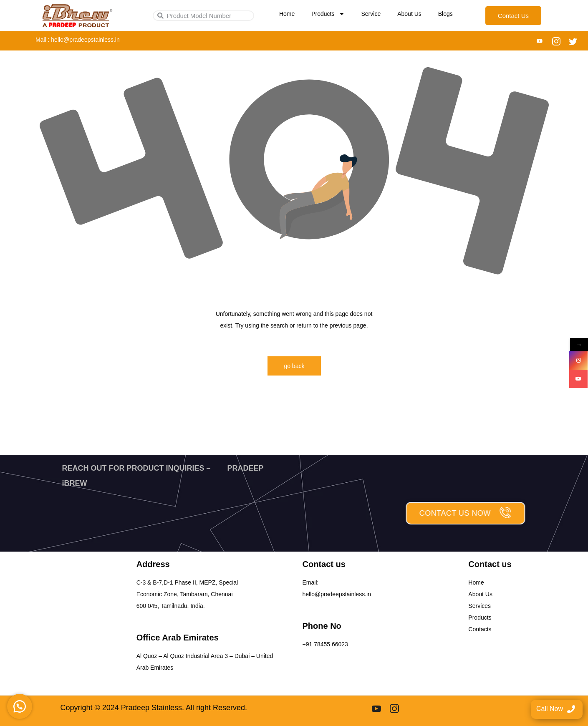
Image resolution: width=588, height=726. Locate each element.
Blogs (445, 14)
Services (479, 606)
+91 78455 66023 (325, 644)
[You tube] (540, 41)
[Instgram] (394, 708)
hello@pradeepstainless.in (337, 594)
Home (287, 14)
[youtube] (376, 708)
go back (294, 366)
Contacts (480, 629)
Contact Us (513, 16)
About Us (409, 14)
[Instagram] (556, 41)
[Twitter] (573, 41)
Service (371, 14)
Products (328, 14)
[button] (21, 705)
